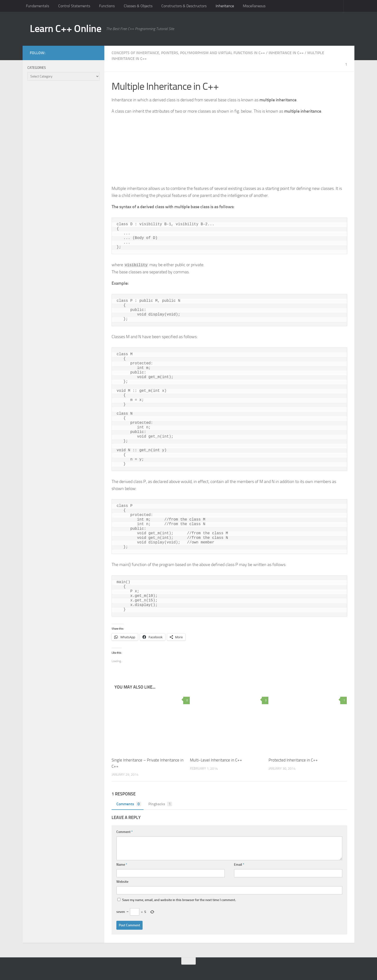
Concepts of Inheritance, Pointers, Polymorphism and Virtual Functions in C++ (188, 53)
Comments (128, 804)
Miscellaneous (254, 6)
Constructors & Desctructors (184, 6)
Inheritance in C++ (286, 53)
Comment (125, 832)
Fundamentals (38, 6)
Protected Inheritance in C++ (293, 760)
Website (122, 882)
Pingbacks (159, 804)
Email (239, 865)
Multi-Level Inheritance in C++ (216, 760)
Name (122, 865)
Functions (107, 6)
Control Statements (74, 6)
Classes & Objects (138, 6)
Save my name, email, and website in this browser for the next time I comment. (179, 900)
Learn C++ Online (66, 29)
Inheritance (225, 6)
